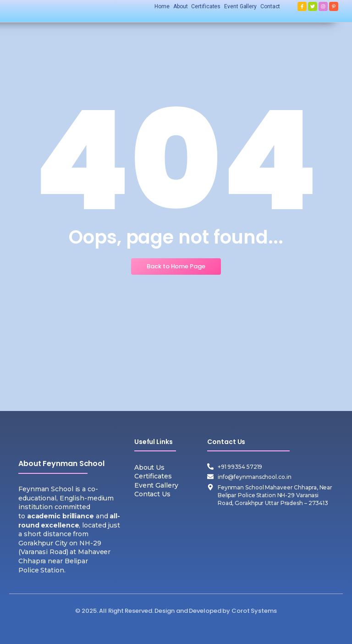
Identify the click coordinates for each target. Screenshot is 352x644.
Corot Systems (254, 611)
